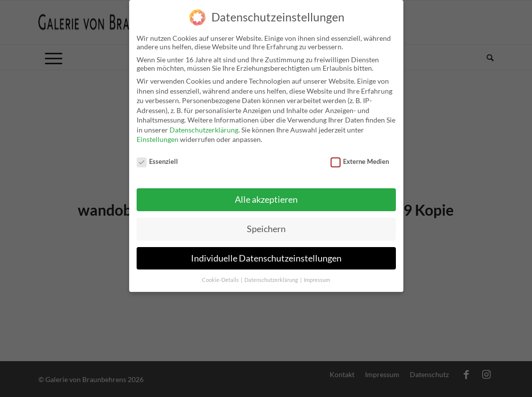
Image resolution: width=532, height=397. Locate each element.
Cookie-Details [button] (221, 280)
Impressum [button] (317, 280)
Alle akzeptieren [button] (266, 199)
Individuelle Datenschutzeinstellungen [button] (266, 258)
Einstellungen (158, 139)
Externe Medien (360, 161)
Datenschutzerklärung (204, 130)
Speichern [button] (266, 229)
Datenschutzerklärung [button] (272, 280)
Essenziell (158, 161)
